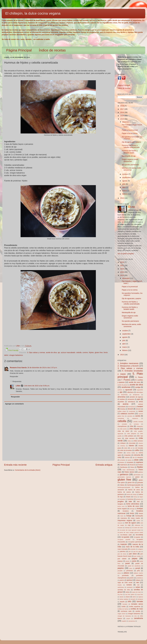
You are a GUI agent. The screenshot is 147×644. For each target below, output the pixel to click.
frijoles (91, 352)
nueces (124, 544)
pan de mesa (122, 554)
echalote (123, 460)
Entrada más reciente (15, 465)
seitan (138, 587)
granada (140, 482)
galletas (141, 472)
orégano (140, 549)
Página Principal (19, 50)
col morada (139, 448)
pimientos (130, 571)
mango (129, 516)
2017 (122, 109)
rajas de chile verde (125, 583)
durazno (140, 457)
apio (139, 399)
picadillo (120, 571)
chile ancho (123, 429)
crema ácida (131, 453)
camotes (130, 416)
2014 (122, 119)
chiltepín (123, 443)
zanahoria (138, 618)
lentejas (140, 509)
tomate (140, 601)
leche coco (121, 506)
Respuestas (17, 381)
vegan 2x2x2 (121, 614)
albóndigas (140, 392)
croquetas (127, 455)
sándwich (130, 587)
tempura (140, 599)
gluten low (131, 482)
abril (124, 187)
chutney (123, 446)
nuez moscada (123, 549)
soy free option (130, 594)
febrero (125, 194)
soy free (120, 594)
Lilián (18, 386)
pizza (119, 573)
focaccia (133, 465)
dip (134, 457)
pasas (128, 561)
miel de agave (130, 523)
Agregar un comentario (14, 404)
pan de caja (137, 551)
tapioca (141, 597)
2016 (122, 112)
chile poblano (129, 436)
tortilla (124, 607)
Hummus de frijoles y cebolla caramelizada (131, 146)
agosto (125, 181)
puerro (122, 580)
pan (130, 551)
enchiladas (121, 462)
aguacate (129, 390)
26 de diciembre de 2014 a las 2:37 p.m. (42, 368)
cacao (141, 411)
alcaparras (136, 395)
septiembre (127, 177)
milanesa (137, 525)
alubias (122, 399)
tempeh (133, 599)
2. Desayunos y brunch (128, 366)
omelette (133, 549)
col (131, 448)
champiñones (122, 426)
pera (131, 568)
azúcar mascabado (68, 352)
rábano (138, 580)
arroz (141, 402)
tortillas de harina (123, 609)
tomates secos (137, 604)
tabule (122, 597)
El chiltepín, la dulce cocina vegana (33, 13)
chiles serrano (138, 441)
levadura (126, 511)
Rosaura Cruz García (18, 368)
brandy (123, 409)
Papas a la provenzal (130, 130)
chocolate (132, 443)
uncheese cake (126, 611)
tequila (122, 602)
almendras (122, 397)
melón (138, 521)
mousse (120, 528)
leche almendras (133, 504)
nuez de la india (132, 547)
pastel (127, 563)
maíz (122, 516)
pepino (121, 568)
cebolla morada (138, 422)
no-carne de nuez (137, 528)
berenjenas (132, 407)
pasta (134, 561)
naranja (127, 528)
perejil (138, 568)
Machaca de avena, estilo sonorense (131, 169)
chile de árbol (123, 431)
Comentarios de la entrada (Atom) (28, 470)
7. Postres (126, 380)
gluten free (99, 352)
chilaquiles (140, 426)
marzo (125, 191)
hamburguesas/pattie (124, 487)
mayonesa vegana (125, 520)
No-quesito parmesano (130, 165)
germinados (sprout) (124, 477)
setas (127, 592)
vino (135, 616)
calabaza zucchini (127, 414)
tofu (130, 601)
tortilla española (135, 607)
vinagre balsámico (16, 355)
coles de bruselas (126, 450)
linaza (141, 513)
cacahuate (132, 411)
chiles (129, 441)
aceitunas (126, 387)
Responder (14, 376)
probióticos (140, 578)
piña (138, 571)
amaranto (131, 399)
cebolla (79, 352)
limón (106, 352)
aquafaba (121, 402)
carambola (121, 418)
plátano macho (138, 573)
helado (128, 497)
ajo (59, 352)
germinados (137, 475)
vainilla (138, 611)
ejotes (130, 460)
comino (85, 352)
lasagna (120, 504)
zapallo (124, 621)
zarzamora (132, 621)
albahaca (130, 392)
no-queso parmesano (136, 542)
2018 (122, 106)
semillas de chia (124, 590)
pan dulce (133, 554)
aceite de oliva (51, 352)
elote (136, 460)
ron (138, 585)
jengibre (121, 501)
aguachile (140, 390)
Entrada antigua (104, 465)
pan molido (137, 556)
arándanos (132, 402)
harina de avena (124, 492)
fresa (132, 467)
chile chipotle (134, 429)
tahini (6, 355)
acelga (138, 387)
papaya (120, 561)
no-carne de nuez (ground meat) (130, 530)
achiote (120, 390)
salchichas (121, 587)
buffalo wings (122, 411)
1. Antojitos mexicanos (128, 363)
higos (141, 497)
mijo (129, 525)
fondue (141, 465)
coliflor (137, 450)
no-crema (139, 535)
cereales (124, 424)
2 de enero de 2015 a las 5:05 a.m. (37, 386)
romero (129, 585)
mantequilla (139, 516)
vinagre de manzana (124, 616)
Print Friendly (12, 350)
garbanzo (124, 474)
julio (124, 184)
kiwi (138, 502)
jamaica (139, 499)
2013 (122, 198)
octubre (125, 174)
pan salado (122, 559)
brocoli (130, 409)
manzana (124, 518)
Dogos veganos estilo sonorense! (130, 160)
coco (126, 448)
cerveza (136, 424)
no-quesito (125, 537)
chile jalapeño (132, 434)
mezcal (120, 523)
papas (135, 558)
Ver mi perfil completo (126, 254)
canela (138, 416)
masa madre (135, 518)
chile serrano (130, 438)
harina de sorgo (132, 494)
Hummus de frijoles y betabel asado (130, 152)
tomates (125, 604)
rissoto (120, 585)
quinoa (129, 580)
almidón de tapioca (136, 397)
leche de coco (133, 506)
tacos (128, 597)
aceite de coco (135, 382)
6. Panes (139, 377)
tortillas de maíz (137, 609)
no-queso (137, 537)
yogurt (128, 618)
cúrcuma (137, 455)
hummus (131, 499)
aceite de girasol (123, 385)
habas (122, 485)
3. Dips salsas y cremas (36, 352)
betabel (140, 407)
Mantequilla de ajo (129, 156)
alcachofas (124, 395)
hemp (135, 497)
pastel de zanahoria (134, 566)
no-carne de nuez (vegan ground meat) (130, 532)
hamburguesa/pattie (134, 485)
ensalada (130, 462)
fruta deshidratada (129, 470)
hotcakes (122, 499)
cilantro (131, 446)
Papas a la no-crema (130, 133)
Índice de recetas (52, 50)
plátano (126, 573)
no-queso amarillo (124, 539)
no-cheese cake (126, 535)
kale (130, 501)
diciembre (126, 122)
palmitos (123, 551)
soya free (140, 594)
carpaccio (135, 418)
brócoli (138, 409)
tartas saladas (124, 599)
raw (138, 582)
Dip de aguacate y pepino (131, 142)
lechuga (132, 509)
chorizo (141, 443)
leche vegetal (122, 509)
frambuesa (124, 467)
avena (126, 404)
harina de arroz (134, 490)
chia (131, 426)
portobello (125, 575)
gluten (137, 477)
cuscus (127, 457)
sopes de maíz (136, 592)
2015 (122, 116)
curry (119, 457)
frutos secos (129, 472)
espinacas (124, 465)
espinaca (139, 462)
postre (131, 578)
